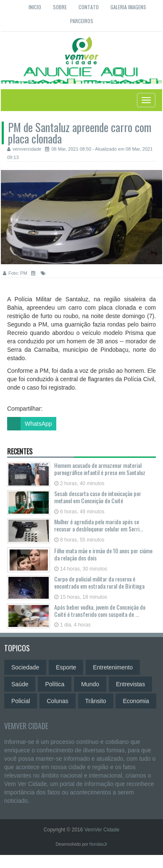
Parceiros (82, 21)
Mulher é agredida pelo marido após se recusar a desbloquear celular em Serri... (99, 525)
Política (55, 684)
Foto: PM (15, 273)
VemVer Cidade (26, 726)
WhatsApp (30, 424)
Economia (136, 701)
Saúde (20, 684)
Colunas (57, 701)
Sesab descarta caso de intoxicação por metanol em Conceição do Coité (98, 497)
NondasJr (99, 844)
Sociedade (25, 667)
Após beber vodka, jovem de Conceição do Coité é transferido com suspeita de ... (100, 611)
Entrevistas (130, 684)
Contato (89, 7)
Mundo (90, 684)
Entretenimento (113, 667)
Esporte (66, 667)
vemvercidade (24, 149)
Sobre (60, 7)
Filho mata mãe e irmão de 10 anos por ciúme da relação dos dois (103, 554)
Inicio (35, 7)
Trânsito (96, 701)
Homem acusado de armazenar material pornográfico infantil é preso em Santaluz (100, 469)
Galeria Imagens (128, 7)
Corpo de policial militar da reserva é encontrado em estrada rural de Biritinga (99, 582)
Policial (21, 701)
